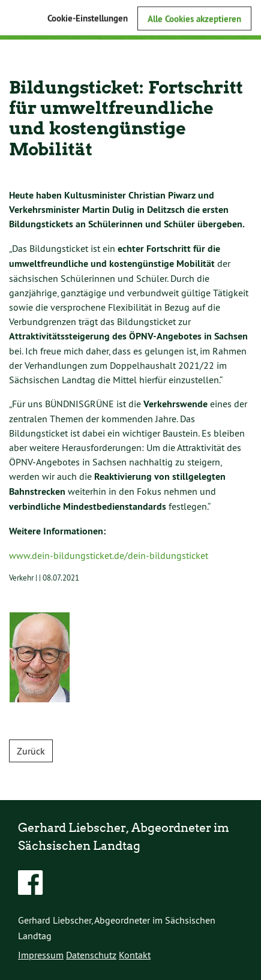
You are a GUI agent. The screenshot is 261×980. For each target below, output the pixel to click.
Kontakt (135, 955)
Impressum (41, 955)
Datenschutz (91, 955)
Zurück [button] (31, 751)
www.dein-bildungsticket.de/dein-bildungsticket (109, 555)
